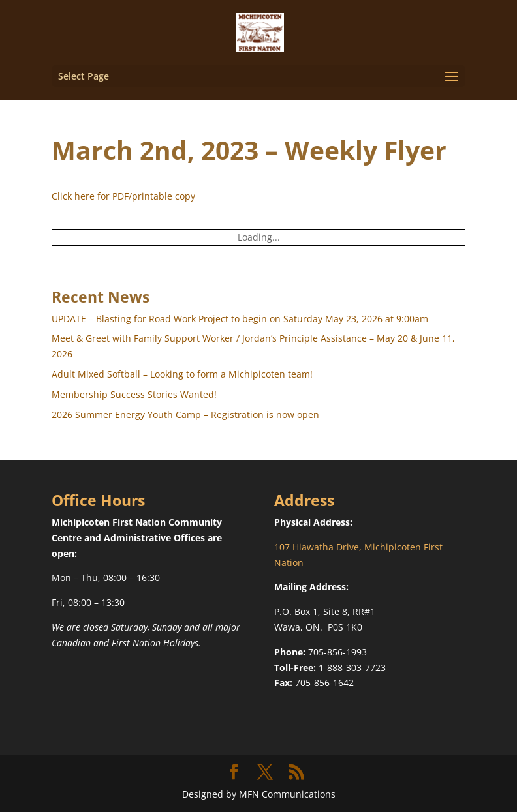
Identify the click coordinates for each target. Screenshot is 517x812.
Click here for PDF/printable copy (123, 196)
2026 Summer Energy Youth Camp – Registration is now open (185, 414)
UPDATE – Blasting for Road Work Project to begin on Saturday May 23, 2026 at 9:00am (240, 319)
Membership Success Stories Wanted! (134, 394)
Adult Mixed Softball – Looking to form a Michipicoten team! (182, 374)
